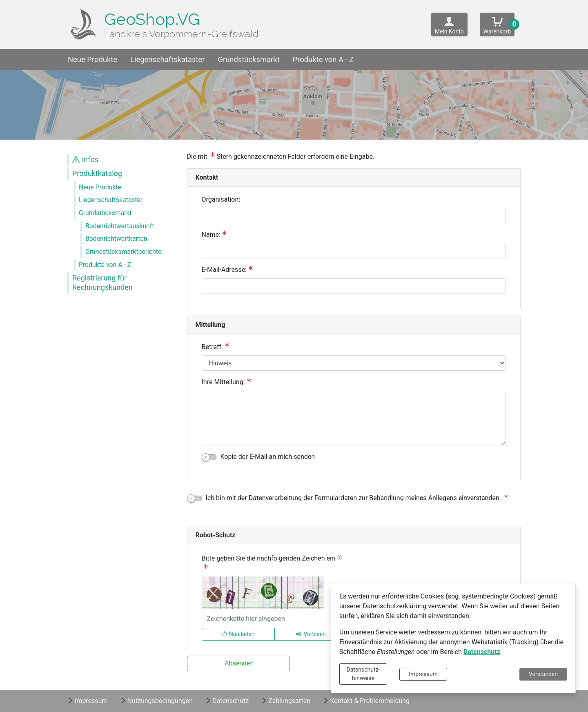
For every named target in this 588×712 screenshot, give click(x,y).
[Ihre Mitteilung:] (354, 418)
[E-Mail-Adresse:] (354, 286)
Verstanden (543, 674)
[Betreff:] (354, 363)
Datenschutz (482, 652)
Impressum (423, 674)
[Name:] (354, 251)
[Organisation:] (354, 216)
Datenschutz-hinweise (363, 674)
